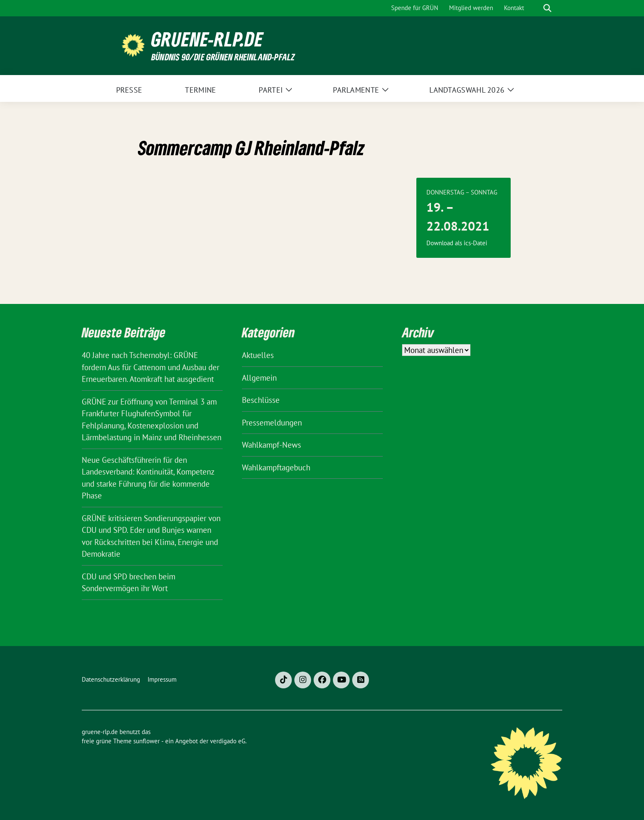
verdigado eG (228, 741)
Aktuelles (258, 355)
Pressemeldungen (272, 423)
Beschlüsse (261, 400)
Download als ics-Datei (457, 243)
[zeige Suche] (547, 8)
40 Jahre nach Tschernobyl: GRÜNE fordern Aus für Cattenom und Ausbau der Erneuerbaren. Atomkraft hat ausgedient (151, 367)
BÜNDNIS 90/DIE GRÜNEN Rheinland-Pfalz (223, 57)
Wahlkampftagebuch (276, 467)
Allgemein (259, 378)
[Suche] (535, 8)
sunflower (147, 741)
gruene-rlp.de (207, 39)
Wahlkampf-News (271, 445)
